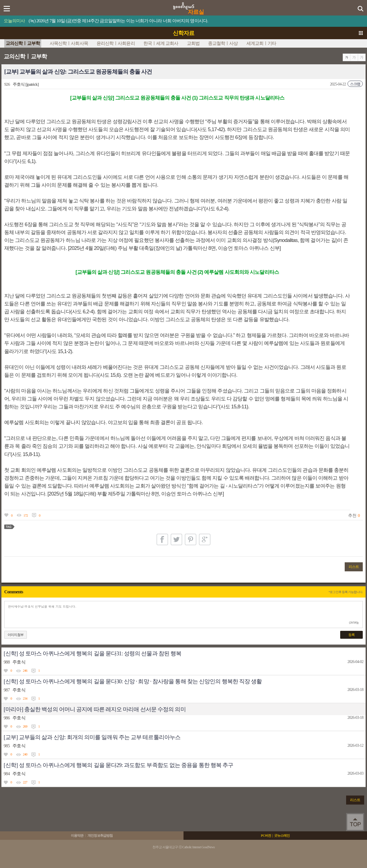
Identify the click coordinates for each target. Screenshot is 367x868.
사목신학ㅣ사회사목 (69, 43)
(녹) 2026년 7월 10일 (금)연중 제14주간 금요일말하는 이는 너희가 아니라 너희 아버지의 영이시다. (118, 21)
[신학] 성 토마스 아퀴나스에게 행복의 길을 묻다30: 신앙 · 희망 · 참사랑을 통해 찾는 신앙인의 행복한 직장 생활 (133, 681)
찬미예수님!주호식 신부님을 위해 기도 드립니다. (183, 614)
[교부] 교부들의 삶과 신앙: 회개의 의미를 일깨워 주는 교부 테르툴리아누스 (92, 737)
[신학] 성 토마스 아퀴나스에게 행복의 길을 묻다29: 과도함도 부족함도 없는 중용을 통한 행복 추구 (118, 765)
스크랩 (355, 84)
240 (25, 754)
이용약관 (77, 836)
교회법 (193, 43)
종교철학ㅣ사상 (223, 43)
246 (25, 671)
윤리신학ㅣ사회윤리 (116, 43)
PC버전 (266, 836)
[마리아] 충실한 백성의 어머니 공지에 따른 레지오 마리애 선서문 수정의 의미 (95, 709)
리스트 (354, 567)
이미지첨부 (16, 635)
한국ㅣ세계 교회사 (161, 43)
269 (25, 726)
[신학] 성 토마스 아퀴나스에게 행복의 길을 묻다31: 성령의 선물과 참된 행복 (92, 653)
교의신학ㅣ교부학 (23, 43)
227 (25, 782)
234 (25, 699)
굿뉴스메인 (282, 836)
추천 (352, 515)
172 (26, 515)
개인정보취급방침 (100, 836)
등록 (351, 635)
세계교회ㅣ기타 (261, 43)
